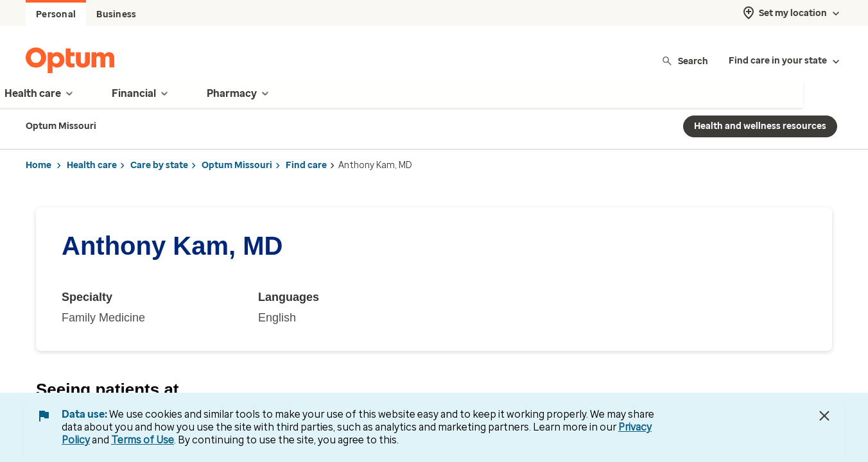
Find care (306, 165)
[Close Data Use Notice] (824, 416)
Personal (56, 14)
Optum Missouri (237, 165)
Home (39, 165)
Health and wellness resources (760, 126)
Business (116, 14)
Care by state (159, 165)
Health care (92, 165)
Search (685, 61)
